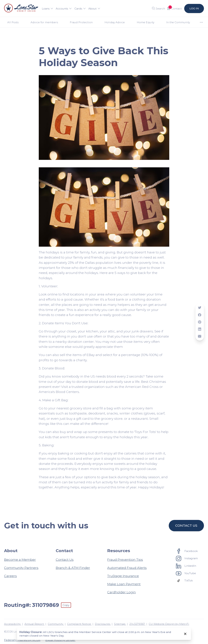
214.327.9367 (137, 624)
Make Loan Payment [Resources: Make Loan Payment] (124, 584)
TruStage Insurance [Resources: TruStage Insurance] (123, 576)
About (94, 9)
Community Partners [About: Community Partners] (21, 568)
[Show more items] (201, 22)
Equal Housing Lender (60, 640)
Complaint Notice (79, 624)
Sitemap (120, 624)
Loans (47, 9)
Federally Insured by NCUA (22, 640)
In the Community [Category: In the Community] (178, 22)
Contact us (186, 526)
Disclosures (103, 624)
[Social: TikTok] (184, 581)
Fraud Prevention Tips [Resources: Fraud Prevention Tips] (125, 560)
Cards (80, 9)
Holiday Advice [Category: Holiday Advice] (115, 22)
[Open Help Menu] (175, 8)
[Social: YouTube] (186, 573)
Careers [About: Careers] (10, 576)
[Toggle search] (157, 8)
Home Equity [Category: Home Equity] (146, 22)
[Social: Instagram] (187, 558)
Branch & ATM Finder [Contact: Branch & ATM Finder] (73, 568)
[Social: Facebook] (187, 551)
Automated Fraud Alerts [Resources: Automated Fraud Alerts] (127, 568)
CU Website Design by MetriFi (169, 624)
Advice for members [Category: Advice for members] (44, 22)
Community (56, 624)
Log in (194, 8)
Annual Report (34, 624)
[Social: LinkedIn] (186, 566)
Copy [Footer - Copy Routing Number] (66, 605)
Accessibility (13, 624)
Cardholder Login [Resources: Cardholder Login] (122, 592)
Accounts (64, 9)
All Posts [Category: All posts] (13, 22)
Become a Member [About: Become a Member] (20, 560)
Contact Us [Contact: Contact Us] (65, 560)
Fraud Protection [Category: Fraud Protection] (81, 22)
